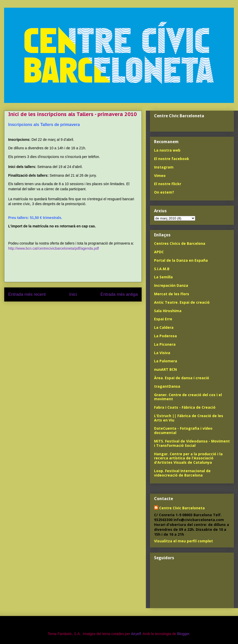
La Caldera (164, 327)
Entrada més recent (27, 294)
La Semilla (163, 277)
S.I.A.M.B (162, 269)
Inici (73, 294)
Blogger (183, 634)
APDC (159, 252)
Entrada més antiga (119, 294)
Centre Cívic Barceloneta (182, 508)
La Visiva (162, 353)
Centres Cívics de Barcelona (180, 243)
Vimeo (160, 176)
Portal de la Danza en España (181, 260)
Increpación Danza (171, 285)
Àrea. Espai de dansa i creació (182, 378)
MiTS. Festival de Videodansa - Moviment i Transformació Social (192, 443)
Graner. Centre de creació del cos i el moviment (188, 397)
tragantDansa (167, 386)
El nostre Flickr (168, 184)
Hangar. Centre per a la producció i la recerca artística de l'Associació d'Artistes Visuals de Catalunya (188, 458)
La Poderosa (165, 336)
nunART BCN (165, 369)
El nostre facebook (172, 159)
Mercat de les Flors (172, 294)
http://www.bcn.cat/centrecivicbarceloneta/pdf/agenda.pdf (53, 248)
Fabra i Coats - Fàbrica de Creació (185, 407)
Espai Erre (163, 319)
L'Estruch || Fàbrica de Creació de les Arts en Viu (189, 418)
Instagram (164, 167)
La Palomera (166, 361)
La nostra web (167, 150)
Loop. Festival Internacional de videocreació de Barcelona (182, 473)
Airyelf (136, 634)
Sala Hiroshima (168, 311)
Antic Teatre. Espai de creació (182, 302)
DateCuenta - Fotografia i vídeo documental (183, 430)
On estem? (164, 192)
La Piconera (165, 344)
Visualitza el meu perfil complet (183, 541)
